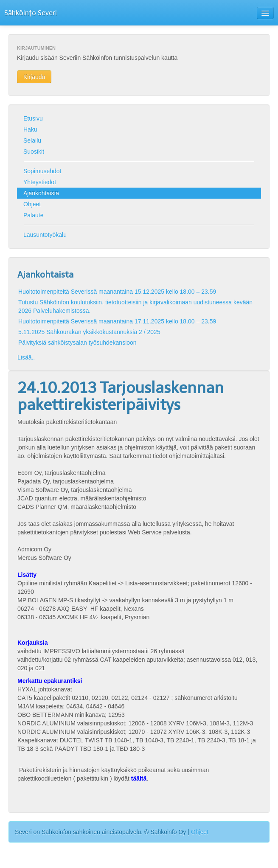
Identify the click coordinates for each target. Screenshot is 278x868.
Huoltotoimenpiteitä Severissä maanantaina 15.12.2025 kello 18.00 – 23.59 (117, 292)
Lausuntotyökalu (45, 235)
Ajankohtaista (41, 193)
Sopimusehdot (42, 171)
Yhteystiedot (40, 182)
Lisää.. (26, 357)
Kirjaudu (34, 77)
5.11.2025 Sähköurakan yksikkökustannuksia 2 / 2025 (89, 332)
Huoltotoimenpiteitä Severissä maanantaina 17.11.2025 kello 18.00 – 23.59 (117, 321)
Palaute (33, 215)
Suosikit (34, 152)
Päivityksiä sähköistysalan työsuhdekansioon (77, 343)
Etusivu (33, 118)
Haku (30, 129)
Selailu (32, 140)
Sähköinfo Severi (31, 13)
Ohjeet (32, 204)
